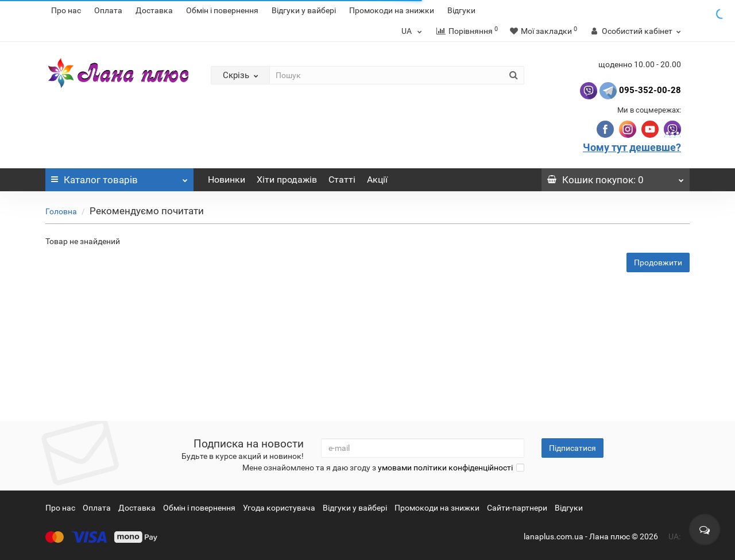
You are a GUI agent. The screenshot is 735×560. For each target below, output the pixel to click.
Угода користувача (279, 508)
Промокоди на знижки (392, 10)
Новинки (227, 179)
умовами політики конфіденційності (445, 468)
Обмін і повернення (222, 10)
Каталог (119, 177)
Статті (342, 179)
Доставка (154, 10)
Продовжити (658, 262)
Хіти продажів (287, 179)
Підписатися (572, 448)
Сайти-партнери (517, 508)
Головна (61, 211)
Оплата (108, 10)
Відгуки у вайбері (304, 10)
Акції (377, 179)
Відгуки (461, 10)
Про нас (66, 10)
